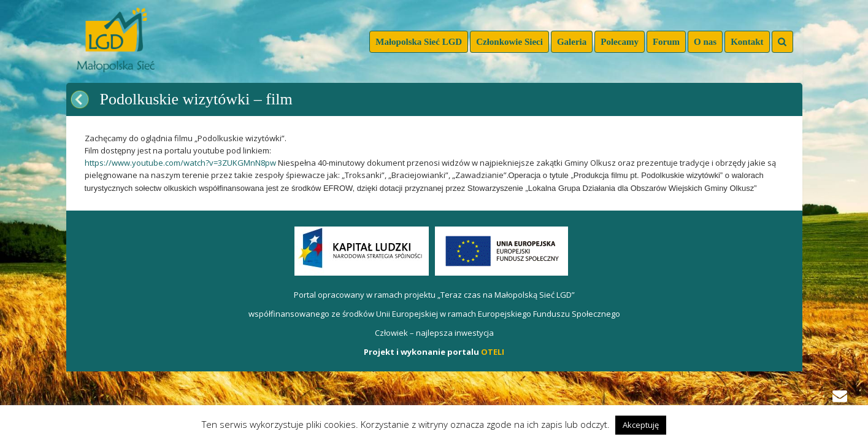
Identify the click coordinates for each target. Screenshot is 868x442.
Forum (666, 42)
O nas (705, 42)
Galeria (572, 42)
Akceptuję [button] (641, 425)
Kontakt (747, 42)
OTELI (493, 352)
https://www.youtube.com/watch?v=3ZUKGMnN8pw (181, 163)
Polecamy (620, 42)
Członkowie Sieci (509, 42)
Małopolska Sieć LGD (419, 42)
